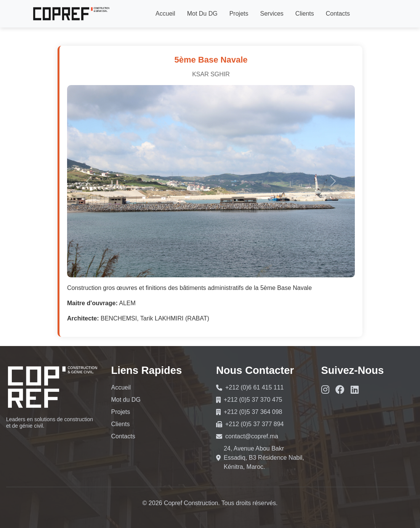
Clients (305, 14)
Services (272, 14)
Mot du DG (202, 14)
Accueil (165, 14)
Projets (239, 14)
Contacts (338, 14)
